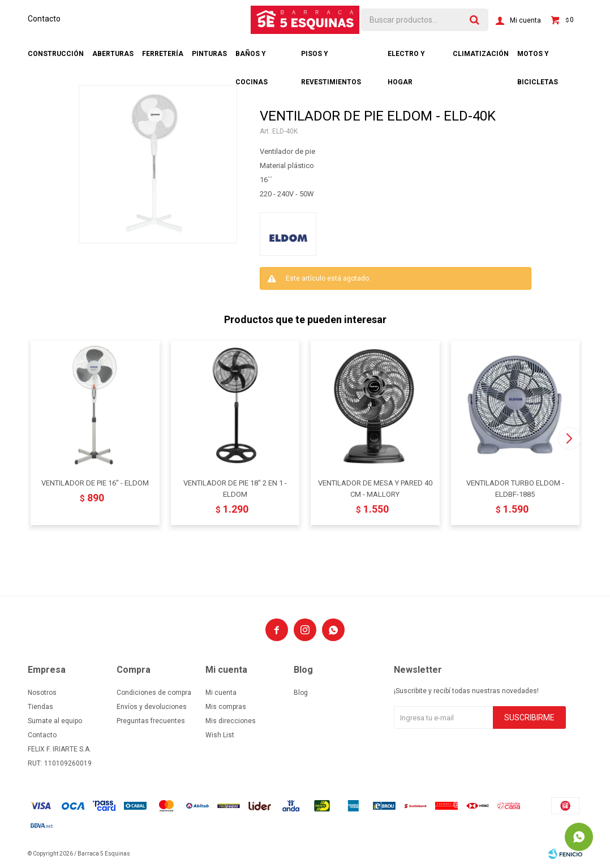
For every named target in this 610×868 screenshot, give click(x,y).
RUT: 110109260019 (60, 763)
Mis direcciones (231, 721)
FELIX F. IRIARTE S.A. (59, 749)
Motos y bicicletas (538, 59)
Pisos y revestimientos (331, 59)
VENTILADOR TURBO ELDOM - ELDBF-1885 (515, 489)
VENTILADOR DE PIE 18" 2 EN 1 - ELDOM (235, 489)
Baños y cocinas (252, 59)
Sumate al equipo (55, 721)
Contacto (44, 19)
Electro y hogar (406, 59)
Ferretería (163, 54)
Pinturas (209, 54)
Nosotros (42, 693)
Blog (301, 693)
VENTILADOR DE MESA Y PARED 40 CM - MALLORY (375, 489)
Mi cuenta (221, 693)
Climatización (481, 54)
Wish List (220, 735)
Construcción (56, 54)
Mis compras (226, 707)
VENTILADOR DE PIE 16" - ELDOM (95, 483)
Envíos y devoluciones (152, 707)
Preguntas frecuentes (151, 721)
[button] (569, 439)
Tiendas (40, 707)
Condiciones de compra (154, 693)
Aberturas (113, 54)
